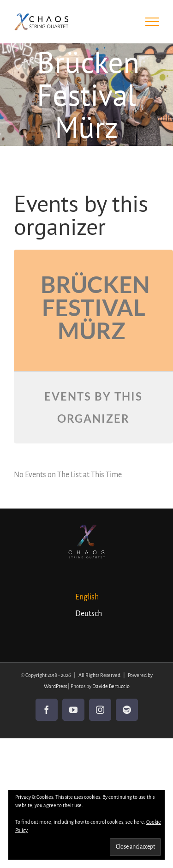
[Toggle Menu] (152, 22)
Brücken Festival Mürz (95, 307)
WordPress (55, 686)
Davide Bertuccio (111, 686)
